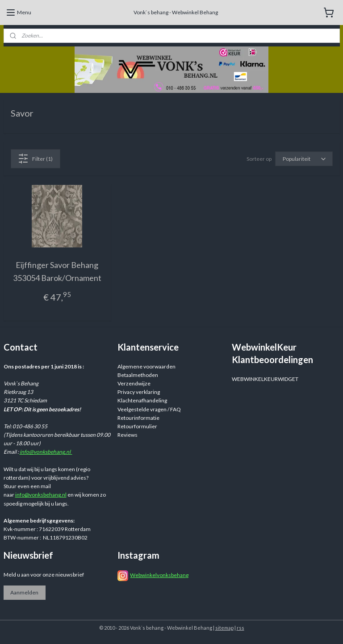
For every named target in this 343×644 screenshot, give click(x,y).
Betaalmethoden (138, 375)
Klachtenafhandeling (142, 400)
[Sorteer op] (304, 159)
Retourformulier (137, 426)
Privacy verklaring (139, 392)
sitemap (224, 628)
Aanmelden (24, 592)
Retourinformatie (138, 418)
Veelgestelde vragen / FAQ (149, 409)
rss (241, 628)
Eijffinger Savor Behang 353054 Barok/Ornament (57, 271)
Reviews (128, 435)
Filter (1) (35, 159)
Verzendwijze (134, 383)
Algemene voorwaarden (146, 366)
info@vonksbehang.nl (46, 452)
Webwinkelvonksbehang (159, 575)
